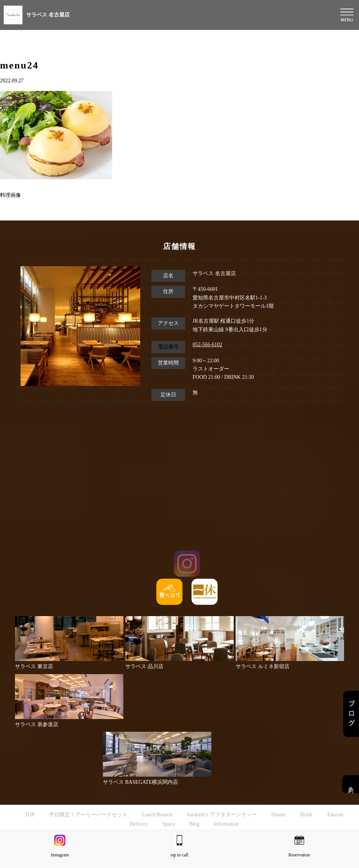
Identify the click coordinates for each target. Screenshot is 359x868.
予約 (351, 784)
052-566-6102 (207, 345)
